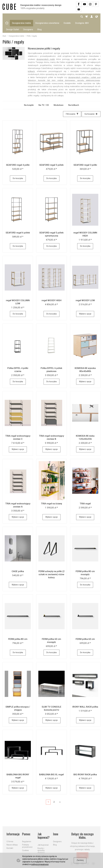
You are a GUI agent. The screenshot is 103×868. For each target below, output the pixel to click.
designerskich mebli (46, 46)
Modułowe (59, 92)
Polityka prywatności (27, 833)
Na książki (29, 92)
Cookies (25, 837)
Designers (57, 828)
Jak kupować (43, 832)
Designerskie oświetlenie (47, 17)
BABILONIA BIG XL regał (51, 762)
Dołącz (82, 842)
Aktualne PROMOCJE (43, 844)
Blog (55, 832)
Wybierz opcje (85, 301)
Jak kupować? (44, 823)
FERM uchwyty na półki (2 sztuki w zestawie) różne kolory (51, 561)
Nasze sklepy (12, 832)
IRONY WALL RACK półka (85, 694)
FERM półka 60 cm (85, 626)
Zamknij (80, 860)
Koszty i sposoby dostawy (41, 837)
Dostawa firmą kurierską (41, 851)
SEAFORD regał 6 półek (18, 220)
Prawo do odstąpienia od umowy (27, 843)
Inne (56, 821)
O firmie (10, 828)
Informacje (13, 821)
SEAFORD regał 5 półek (51, 152)
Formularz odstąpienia (27, 850)
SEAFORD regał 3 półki (85, 152)
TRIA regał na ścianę (51, 491)
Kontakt (10, 835)
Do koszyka (18, 165)
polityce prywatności (40, 864)
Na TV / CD (44, 92)
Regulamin (27, 828)
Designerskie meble (21, 17)
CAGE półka (18, 558)
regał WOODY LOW (85, 287)
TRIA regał (85, 491)
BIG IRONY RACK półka (85, 762)
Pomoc (26, 821)
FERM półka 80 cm (18, 626)
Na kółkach (74, 92)
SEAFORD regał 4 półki (18, 152)
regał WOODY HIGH (51, 287)
